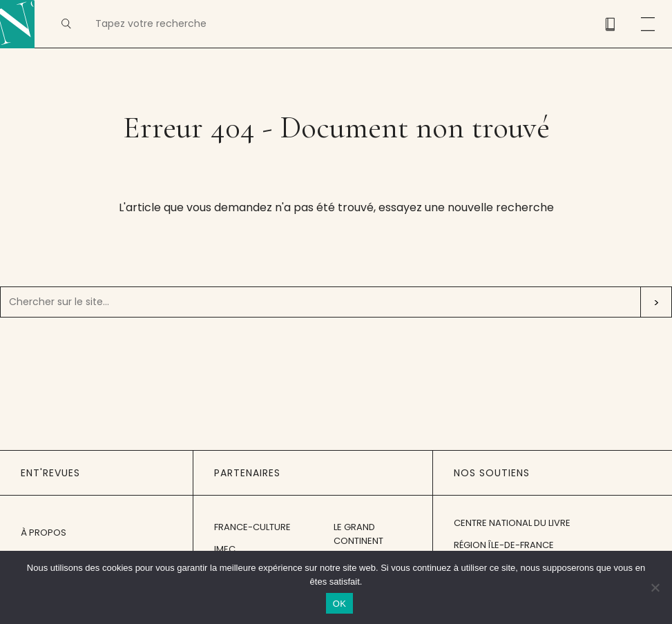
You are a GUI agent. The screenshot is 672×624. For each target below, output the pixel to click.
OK (339, 604)
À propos (44, 533)
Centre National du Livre (512, 523)
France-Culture (252, 527)
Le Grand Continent (358, 534)
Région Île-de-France (504, 545)
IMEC (225, 549)
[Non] (655, 587)
